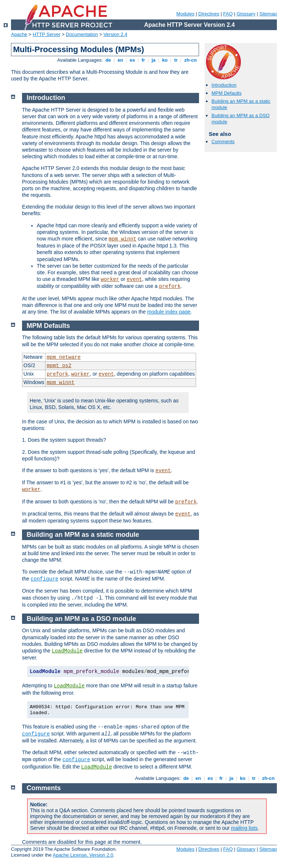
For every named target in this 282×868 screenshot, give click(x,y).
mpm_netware (64, 357)
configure (44, 579)
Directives (209, 14)
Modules (185, 14)
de (108, 60)
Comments (223, 142)
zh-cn (190, 60)
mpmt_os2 (59, 366)
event (134, 279)
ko (165, 60)
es (133, 60)
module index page (169, 312)
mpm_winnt (123, 239)
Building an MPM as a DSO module (82, 619)
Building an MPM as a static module (83, 535)
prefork (170, 286)
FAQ (228, 14)
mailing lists (244, 828)
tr (176, 60)
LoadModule (67, 651)
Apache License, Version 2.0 (83, 855)
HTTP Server (47, 34)
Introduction (224, 85)
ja (153, 60)
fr (143, 60)
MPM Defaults (227, 93)
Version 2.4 (115, 34)
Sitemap (268, 14)
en (120, 60)
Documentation (82, 34)
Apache (19, 34)
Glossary (246, 14)
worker (110, 279)
